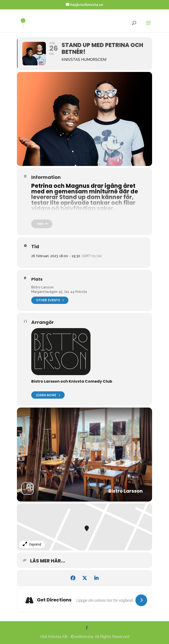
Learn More (48, 395)
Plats (37, 279)
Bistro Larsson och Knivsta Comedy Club (72, 381)
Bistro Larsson (42, 287)
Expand (32, 544)
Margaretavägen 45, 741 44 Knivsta (59, 292)
